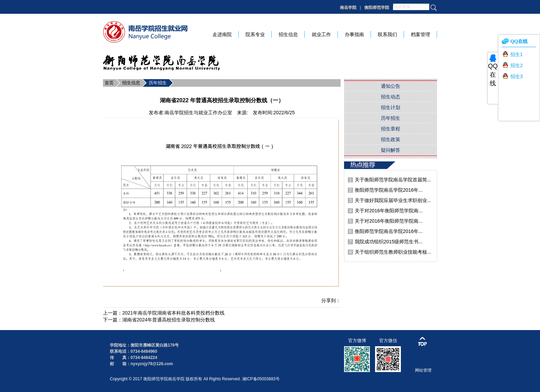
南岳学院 (348, 8)
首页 (109, 83)
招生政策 (391, 139)
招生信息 (131, 83)
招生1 (517, 54)
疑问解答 (391, 150)
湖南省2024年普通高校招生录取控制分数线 (169, 320)
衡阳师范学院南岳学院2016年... (389, 190)
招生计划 (391, 107)
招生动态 (391, 97)
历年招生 (158, 83)
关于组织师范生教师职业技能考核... (393, 252)
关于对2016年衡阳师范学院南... (389, 211)
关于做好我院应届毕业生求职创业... (393, 200)
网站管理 (423, 370)
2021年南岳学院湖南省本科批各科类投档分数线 (173, 313)
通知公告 (391, 86)
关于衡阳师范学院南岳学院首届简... (393, 180)
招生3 (517, 76)
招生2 (517, 65)
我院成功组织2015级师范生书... (389, 242)
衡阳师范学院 (377, 8)
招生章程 (391, 129)
